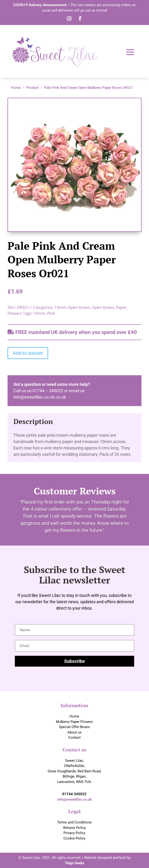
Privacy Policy (74, 833)
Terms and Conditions (74, 822)
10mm (39, 313)
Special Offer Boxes (74, 727)
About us (74, 732)
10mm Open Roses (72, 307)
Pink (51, 313)
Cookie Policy (74, 838)
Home (74, 716)
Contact (74, 738)
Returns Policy (74, 828)
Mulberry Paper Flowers (74, 722)
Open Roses (103, 307)
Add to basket (28, 353)
